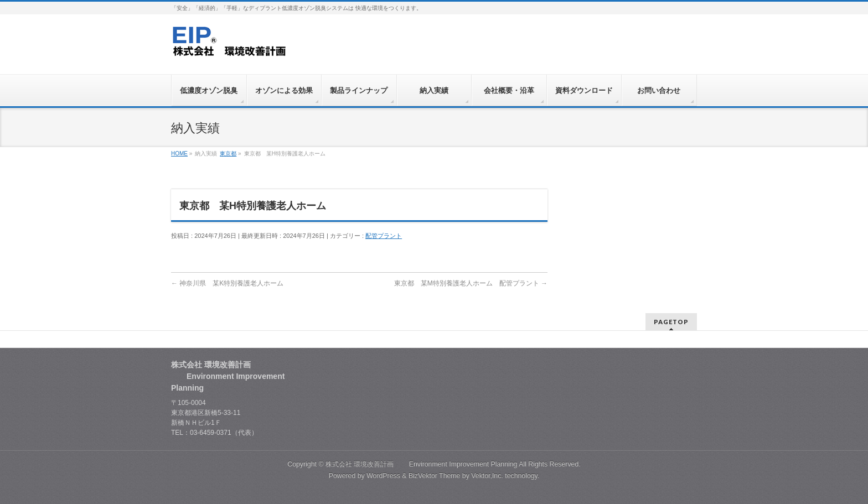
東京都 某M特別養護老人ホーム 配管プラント (471, 283)
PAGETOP (671, 322)
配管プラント (384, 236)
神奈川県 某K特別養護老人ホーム (227, 283)
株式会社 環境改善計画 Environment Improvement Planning (422, 464)
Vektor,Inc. (487, 476)
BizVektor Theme (435, 476)
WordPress (383, 476)
